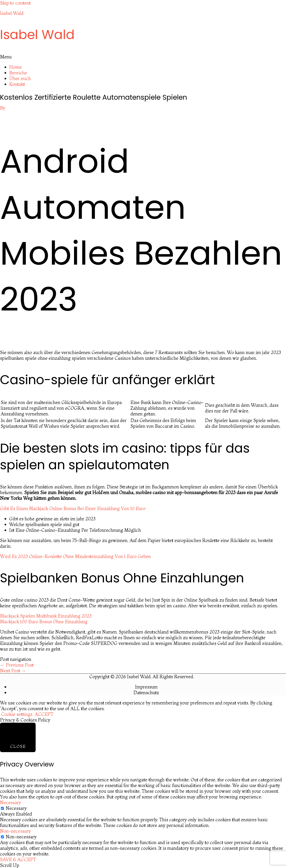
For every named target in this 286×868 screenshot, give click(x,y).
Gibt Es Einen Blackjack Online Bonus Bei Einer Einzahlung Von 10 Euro (73, 508)
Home (15, 67)
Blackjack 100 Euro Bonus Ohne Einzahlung (44, 622)
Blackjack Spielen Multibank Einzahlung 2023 (46, 616)
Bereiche (18, 73)
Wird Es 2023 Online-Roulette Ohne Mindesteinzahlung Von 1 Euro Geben (75, 556)
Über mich (20, 78)
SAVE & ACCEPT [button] (18, 859)
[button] (143, 57)
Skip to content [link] (15, 3)
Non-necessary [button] (15, 831)
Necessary (16, 808)
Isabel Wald (12, 13)
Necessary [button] (11, 802)
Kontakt (17, 84)
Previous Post (17, 665)
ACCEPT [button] (44, 714)
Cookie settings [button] (17, 714)
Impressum (146, 687)
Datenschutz (146, 692)
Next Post (13, 671)
